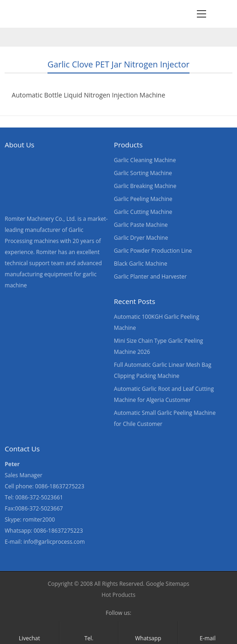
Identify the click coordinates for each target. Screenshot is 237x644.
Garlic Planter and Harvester (150, 276)
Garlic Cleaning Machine (145, 160)
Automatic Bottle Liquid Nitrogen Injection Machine (88, 95)
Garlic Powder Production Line (153, 251)
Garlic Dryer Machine (141, 238)
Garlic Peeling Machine (143, 199)
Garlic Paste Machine (141, 225)
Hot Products (118, 595)
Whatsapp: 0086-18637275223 (44, 531)
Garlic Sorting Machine (143, 173)
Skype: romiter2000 (30, 519)
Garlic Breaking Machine (145, 186)
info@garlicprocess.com (54, 542)
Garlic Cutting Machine (143, 212)
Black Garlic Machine (141, 264)
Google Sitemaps (168, 584)
